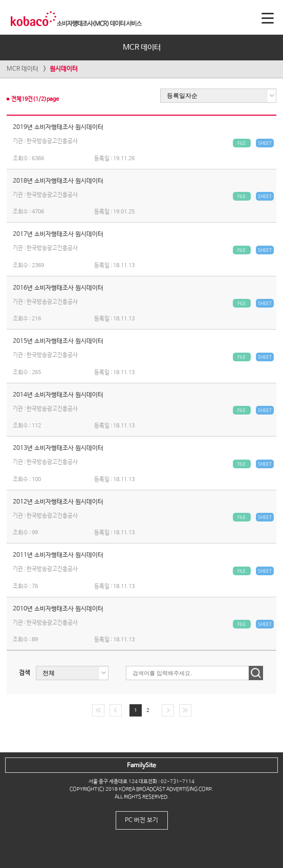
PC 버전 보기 (141, 820)
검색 (25, 673)
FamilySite (141, 766)
